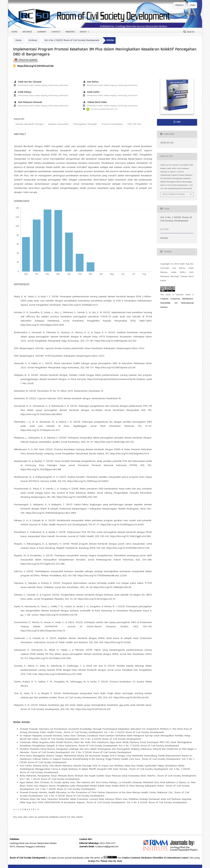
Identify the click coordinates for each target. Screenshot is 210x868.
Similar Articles (21, 722)
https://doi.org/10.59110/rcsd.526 (35, 66)
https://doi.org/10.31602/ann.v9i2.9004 (41, 415)
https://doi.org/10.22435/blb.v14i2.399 (77, 497)
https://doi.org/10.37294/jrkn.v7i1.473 (40, 430)
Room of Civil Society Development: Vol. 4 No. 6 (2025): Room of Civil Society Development (91, 739)
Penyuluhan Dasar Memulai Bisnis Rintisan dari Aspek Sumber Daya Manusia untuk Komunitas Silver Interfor (97, 776)
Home (14, 32)
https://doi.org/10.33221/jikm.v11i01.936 (50, 658)
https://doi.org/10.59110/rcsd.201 (93, 709)
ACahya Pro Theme (97, 861)
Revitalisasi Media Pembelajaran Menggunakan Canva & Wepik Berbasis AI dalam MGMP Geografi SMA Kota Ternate (102, 768)
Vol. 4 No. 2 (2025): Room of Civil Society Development (72, 40)
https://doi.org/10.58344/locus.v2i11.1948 (60, 674)
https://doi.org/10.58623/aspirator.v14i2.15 (43, 631)
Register (180, 5)
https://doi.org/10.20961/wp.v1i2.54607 (88, 481)
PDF (178, 122)
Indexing (70, 32)
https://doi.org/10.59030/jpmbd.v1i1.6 (130, 454)
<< (14, 810)
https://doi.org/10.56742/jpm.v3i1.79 (97, 599)
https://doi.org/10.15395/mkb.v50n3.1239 (128, 548)
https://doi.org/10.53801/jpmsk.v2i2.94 (115, 368)
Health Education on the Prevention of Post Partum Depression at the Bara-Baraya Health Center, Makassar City (111, 793)
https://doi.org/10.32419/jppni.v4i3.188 (41, 470)
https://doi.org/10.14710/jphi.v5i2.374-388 (43, 564)
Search (189, 32)
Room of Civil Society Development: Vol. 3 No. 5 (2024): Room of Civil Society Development (81, 753)
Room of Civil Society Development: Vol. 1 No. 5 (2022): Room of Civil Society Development (114, 732)
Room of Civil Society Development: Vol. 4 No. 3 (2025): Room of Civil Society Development (129, 746)
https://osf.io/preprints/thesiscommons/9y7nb (111, 379)
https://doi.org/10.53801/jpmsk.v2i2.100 (116, 341)
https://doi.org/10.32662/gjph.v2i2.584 (130, 537)
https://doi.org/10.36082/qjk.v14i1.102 (114, 442)
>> (38, 810)
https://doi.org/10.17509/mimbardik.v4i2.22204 (102, 576)
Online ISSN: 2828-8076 (183, 15)
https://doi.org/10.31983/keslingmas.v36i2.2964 (51, 513)
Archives (27, 32)
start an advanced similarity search (48, 817)
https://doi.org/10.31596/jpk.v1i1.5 (80, 305)
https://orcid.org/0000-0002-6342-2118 (104, 109)
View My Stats (115, 861)
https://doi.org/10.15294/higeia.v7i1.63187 (122, 525)
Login (193, 5)
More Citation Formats (174, 194)
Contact (56, 32)
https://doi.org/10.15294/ (118, 643)
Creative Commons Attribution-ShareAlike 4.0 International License (177, 303)
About (84, 32)
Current (42, 32)
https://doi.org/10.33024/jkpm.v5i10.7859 (42, 325)
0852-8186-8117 (107, 843)
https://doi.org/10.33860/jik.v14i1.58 (112, 587)
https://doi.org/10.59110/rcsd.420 (131, 698)
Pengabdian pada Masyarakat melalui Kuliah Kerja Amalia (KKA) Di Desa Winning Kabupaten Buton (111, 786)
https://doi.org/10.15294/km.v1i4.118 (59, 615)
